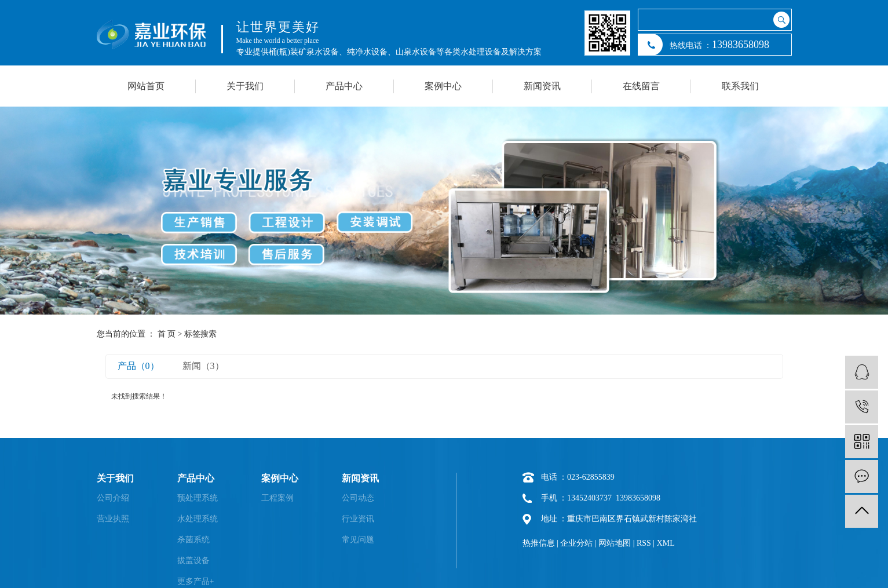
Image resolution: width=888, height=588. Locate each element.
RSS (644, 543)
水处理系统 (198, 519)
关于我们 (245, 86)
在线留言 (641, 86)
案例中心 (443, 86)
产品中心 (344, 86)
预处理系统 (198, 498)
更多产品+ (196, 581)
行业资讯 (358, 519)
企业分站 (576, 543)
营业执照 (113, 519)
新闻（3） (203, 366)
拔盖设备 (193, 560)
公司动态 (358, 498)
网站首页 (146, 86)
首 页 (167, 334)
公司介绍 (113, 498)
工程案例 (277, 498)
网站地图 (615, 543)
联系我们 (740, 86)
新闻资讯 (542, 86)
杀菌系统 (193, 540)
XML (666, 543)
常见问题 (358, 540)
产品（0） (138, 366)
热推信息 (539, 543)
